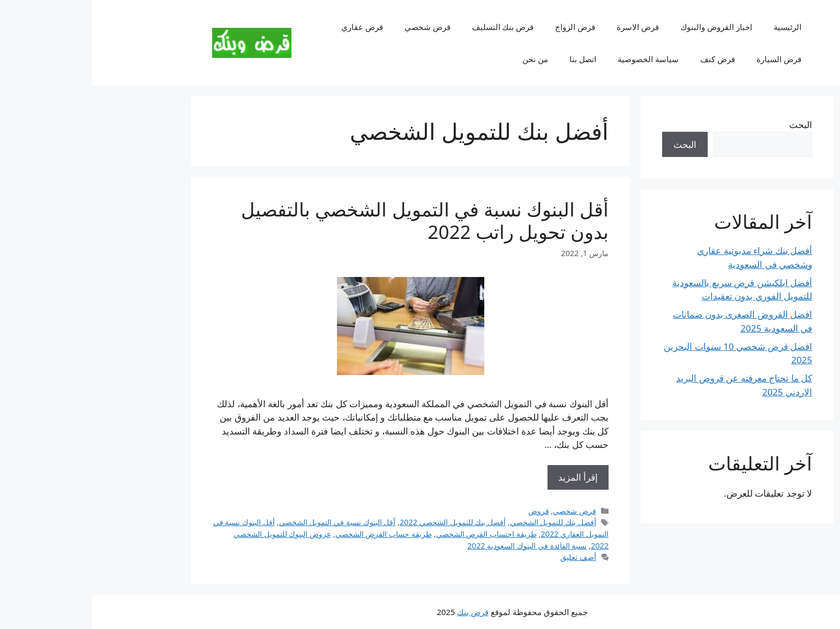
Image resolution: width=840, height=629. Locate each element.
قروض (447, 511)
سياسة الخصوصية (556, 59)
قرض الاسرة (546, 27)
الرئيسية (695, 27)
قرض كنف (625, 59)
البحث (708, 125)
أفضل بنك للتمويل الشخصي (461, 522)
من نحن (443, 59)
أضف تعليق (486, 557)
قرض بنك (381, 612)
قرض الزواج (483, 27)
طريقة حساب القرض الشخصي (291, 534)
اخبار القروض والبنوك (624, 27)
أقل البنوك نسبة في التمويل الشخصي (245, 522)
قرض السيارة (687, 59)
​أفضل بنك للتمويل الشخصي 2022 (361, 522)
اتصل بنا (491, 59)
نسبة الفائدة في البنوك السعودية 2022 (435, 546)
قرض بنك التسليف (411, 27)
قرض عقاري (270, 27)
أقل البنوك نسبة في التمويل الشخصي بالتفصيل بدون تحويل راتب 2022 (333, 220)
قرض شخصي (335, 27)
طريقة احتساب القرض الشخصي (394, 534)
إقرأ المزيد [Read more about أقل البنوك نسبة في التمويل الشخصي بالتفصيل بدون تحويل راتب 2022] (486, 477)
